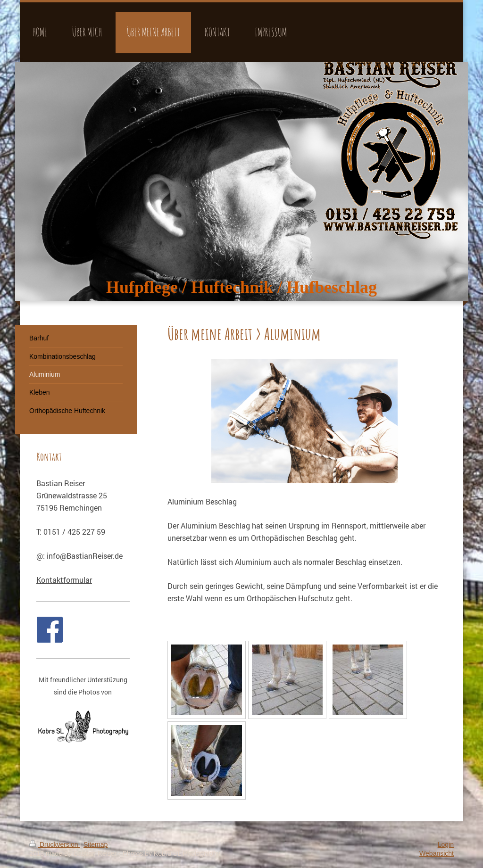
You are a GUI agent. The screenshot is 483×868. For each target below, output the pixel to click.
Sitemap (96, 844)
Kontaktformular (64, 580)
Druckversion (54, 844)
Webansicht (437, 853)
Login (446, 844)
